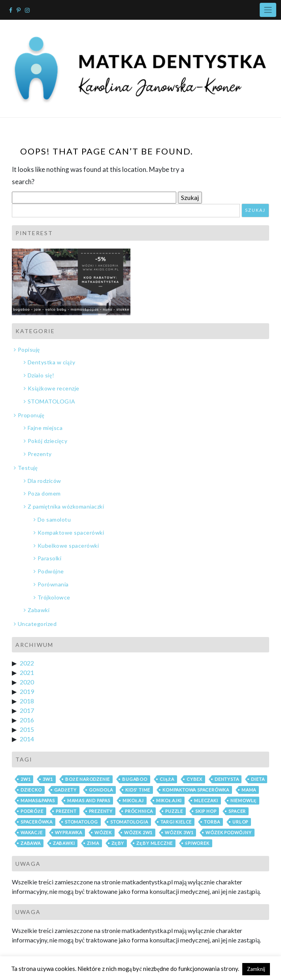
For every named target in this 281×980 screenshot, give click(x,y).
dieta (258, 779)
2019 (27, 691)
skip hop (206, 811)
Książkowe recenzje (54, 388)
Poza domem (44, 493)
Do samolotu (54, 519)
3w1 (48, 779)
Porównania (53, 584)
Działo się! (41, 375)
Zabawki (39, 610)
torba (212, 822)
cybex (194, 779)
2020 (27, 682)
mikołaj (133, 800)
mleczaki (206, 800)
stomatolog (81, 822)
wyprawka (69, 832)
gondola (101, 790)
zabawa (31, 843)
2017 (27, 710)
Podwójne (51, 571)
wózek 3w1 (179, 832)
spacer (237, 811)
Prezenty (40, 454)
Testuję (28, 468)
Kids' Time (138, 790)
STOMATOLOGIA (52, 401)
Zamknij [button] (256, 969)
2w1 (25, 779)
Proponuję (31, 415)
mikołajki (169, 800)
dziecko (31, 790)
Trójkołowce (54, 597)
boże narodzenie (88, 779)
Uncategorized (37, 624)
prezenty (101, 811)
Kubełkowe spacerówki (68, 546)
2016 (27, 720)
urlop (240, 822)
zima (93, 843)
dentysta (227, 779)
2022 (27, 663)
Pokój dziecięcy (48, 441)
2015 (27, 729)
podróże (32, 811)
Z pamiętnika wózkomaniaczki (66, 506)
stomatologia (129, 822)
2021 (27, 672)
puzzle (174, 811)
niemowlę (244, 800)
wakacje (32, 832)
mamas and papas (89, 800)
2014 (27, 739)
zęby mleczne (155, 843)
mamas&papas (38, 800)
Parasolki (50, 558)
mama (249, 790)
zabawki (64, 843)
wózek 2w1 (138, 832)
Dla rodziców (44, 481)
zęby (118, 843)
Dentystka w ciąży (52, 362)
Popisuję (29, 350)
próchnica (139, 811)
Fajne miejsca (45, 428)
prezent (66, 811)
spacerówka (37, 822)
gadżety (65, 790)
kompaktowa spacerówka (196, 790)
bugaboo (135, 779)
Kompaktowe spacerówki (71, 532)
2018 (27, 701)
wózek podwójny (228, 832)
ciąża (167, 779)
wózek (103, 832)
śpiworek (197, 843)
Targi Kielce (176, 822)
